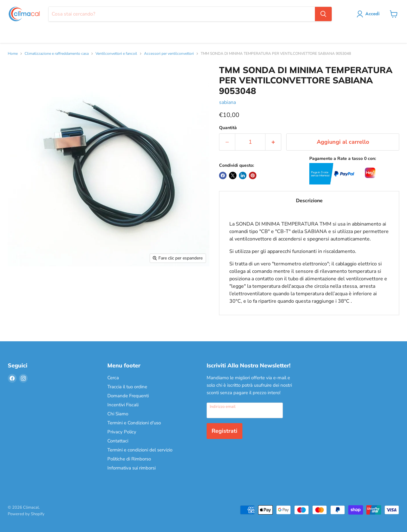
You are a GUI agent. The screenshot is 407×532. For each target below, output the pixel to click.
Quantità (228, 128)
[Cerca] (182, 14)
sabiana (227, 102)
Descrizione (309, 201)
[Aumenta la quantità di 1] (273, 142)
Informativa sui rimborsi (131, 468)
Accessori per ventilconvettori (169, 54)
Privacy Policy (122, 432)
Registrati (225, 431)
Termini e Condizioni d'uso (134, 423)
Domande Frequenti (128, 396)
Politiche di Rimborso (129, 459)
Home (13, 54)
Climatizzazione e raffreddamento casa (57, 54)
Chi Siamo (118, 414)
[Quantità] (250, 142)
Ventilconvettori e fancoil (116, 54)
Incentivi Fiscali (123, 405)
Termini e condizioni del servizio (140, 450)
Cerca (113, 378)
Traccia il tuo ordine (127, 387)
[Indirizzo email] (245, 410)
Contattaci (118, 441)
